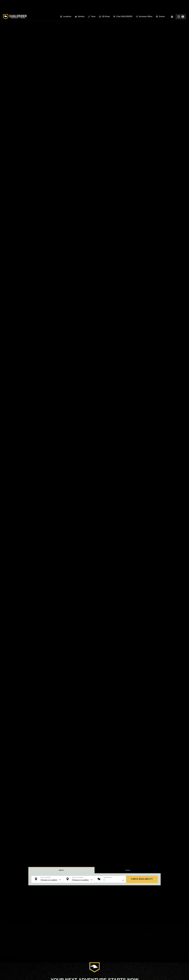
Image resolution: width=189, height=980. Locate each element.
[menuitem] (66, 4)
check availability (142, 879)
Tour (128, 870)
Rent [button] (62, 870)
